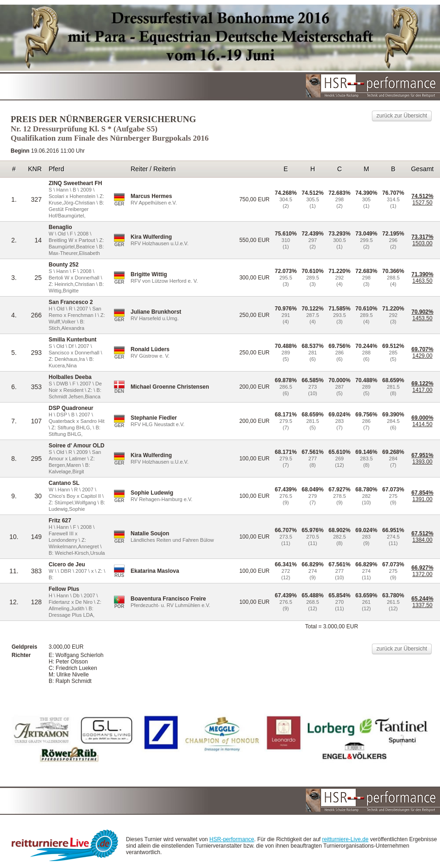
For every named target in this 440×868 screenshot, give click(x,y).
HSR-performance (232, 839)
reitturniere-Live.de (346, 839)
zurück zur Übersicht (402, 116)
